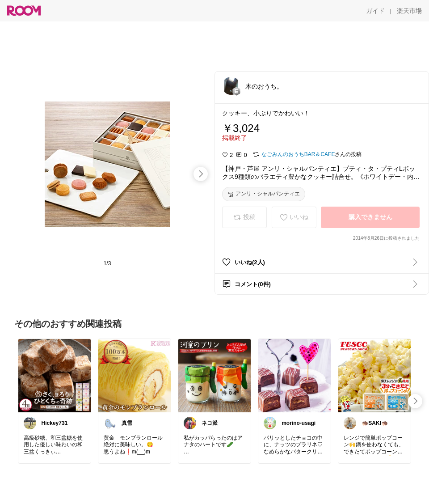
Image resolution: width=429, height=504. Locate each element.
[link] (55, 375)
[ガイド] (375, 11)
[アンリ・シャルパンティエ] (264, 194)
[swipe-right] (201, 174)
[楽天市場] (409, 11)
